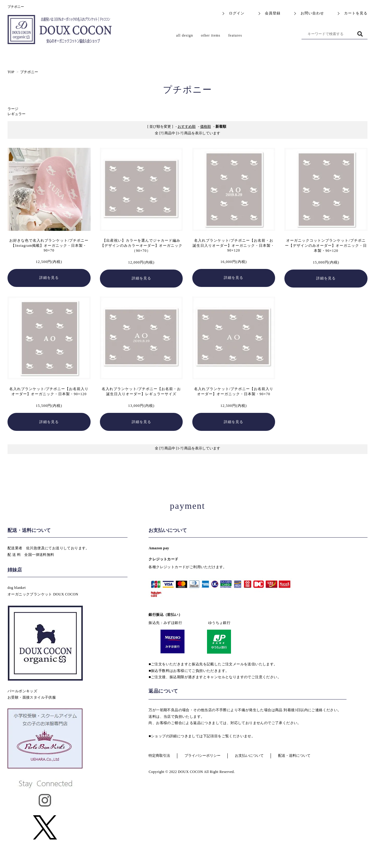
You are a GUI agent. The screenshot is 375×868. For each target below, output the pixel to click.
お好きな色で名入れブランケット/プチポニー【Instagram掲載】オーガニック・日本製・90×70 (49, 245)
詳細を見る (49, 278)
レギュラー (16, 114)
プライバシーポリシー (202, 756)
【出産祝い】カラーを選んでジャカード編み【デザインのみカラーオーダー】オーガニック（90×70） (141, 246)
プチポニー (29, 72)
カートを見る (356, 13)
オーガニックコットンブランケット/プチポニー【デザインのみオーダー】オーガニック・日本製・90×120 (326, 246)
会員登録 (273, 13)
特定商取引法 (159, 756)
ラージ (13, 109)
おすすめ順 (187, 127)
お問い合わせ (312, 13)
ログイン (237, 13)
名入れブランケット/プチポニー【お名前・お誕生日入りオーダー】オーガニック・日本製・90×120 (234, 245)
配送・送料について (294, 756)
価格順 (205, 127)
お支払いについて (249, 756)
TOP (11, 72)
